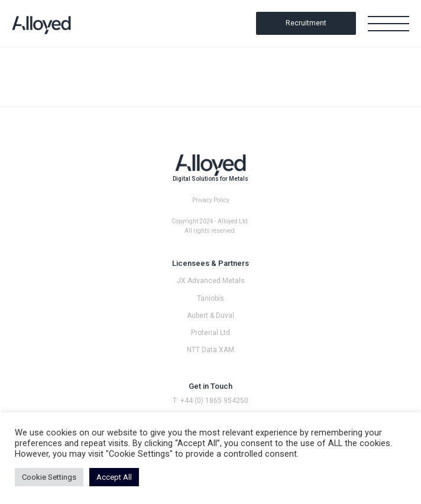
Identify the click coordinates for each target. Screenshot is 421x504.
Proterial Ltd (210, 333)
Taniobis (210, 298)
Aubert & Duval (210, 316)
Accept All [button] (114, 477)
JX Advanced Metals (211, 281)
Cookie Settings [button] (49, 477)
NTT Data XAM (210, 350)
